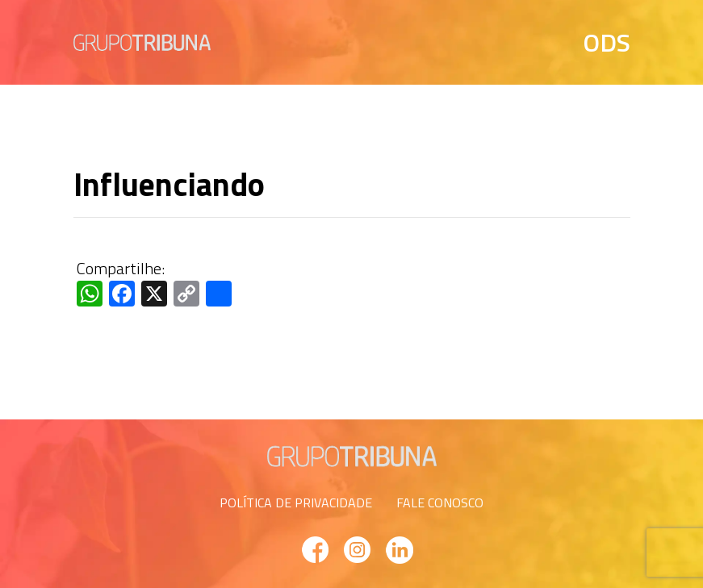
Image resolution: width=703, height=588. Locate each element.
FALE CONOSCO (440, 503)
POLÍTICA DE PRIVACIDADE (296, 503)
